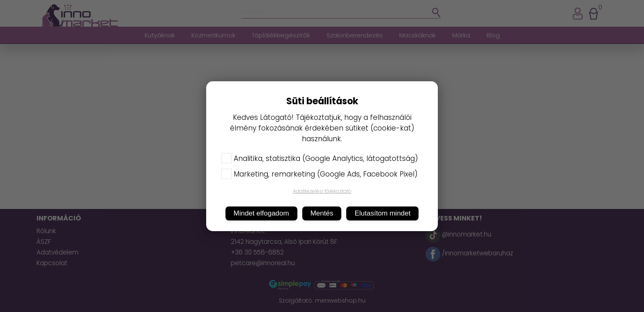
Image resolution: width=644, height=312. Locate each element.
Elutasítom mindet (382, 213)
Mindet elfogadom (261, 213)
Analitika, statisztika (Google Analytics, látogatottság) (320, 158)
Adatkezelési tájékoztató (322, 191)
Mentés (322, 213)
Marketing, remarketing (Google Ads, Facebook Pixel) (320, 174)
